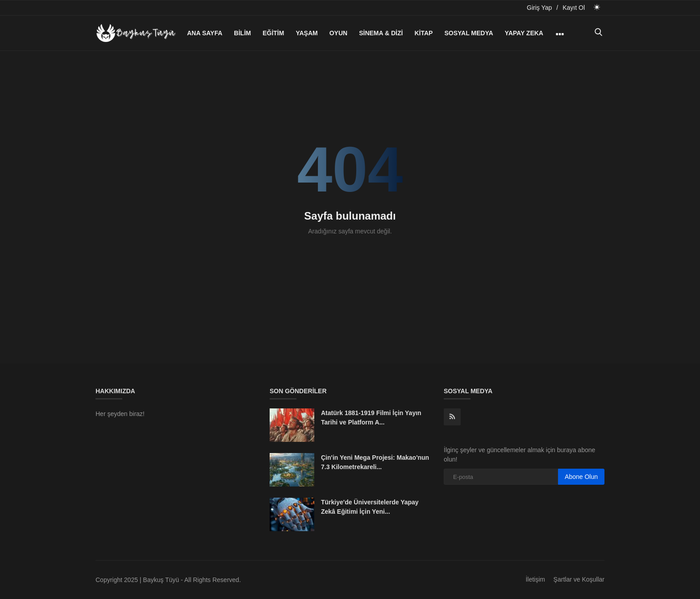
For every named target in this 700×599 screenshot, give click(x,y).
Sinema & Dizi (381, 33)
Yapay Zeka (524, 33)
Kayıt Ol (574, 8)
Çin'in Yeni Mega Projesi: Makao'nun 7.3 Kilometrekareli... (375, 462)
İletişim (535, 579)
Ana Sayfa (205, 33)
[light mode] (597, 7)
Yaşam (306, 33)
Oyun (338, 33)
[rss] (452, 417)
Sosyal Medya (469, 33)
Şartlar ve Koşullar (579, 579)
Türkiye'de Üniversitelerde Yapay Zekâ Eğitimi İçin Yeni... (370, 507)
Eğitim (273, 33)
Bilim (242, 33)
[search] (598, 33)
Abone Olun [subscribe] (581, 477)
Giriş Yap (539, 8)
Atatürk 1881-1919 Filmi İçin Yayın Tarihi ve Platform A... (371, 418)
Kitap (423, 33)
